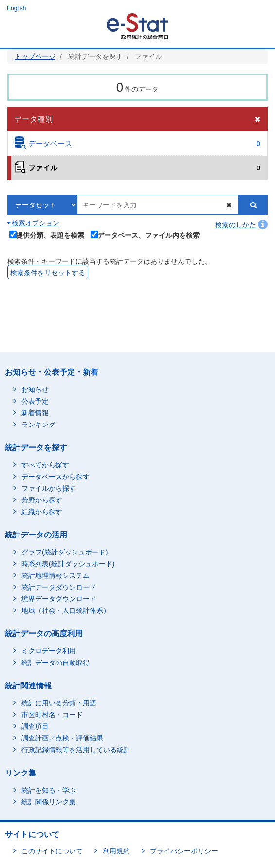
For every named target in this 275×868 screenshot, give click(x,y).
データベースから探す (55, 477)
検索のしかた (241, 225)
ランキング (38, 425)
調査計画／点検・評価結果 (62, 738)
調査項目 (35, 726)
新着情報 (35, 413)
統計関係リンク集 (49, 802)
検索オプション (33, 223)
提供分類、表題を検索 (47, 235)
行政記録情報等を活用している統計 (76, 750)
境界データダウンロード (59, 599)
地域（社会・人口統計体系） (66, 610)
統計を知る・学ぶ (49, 790)
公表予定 (35, 401)
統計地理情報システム (55, 575)
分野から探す (42, 500)
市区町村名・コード (52, 715)
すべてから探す (45, 465)
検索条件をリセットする (48, 273)
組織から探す (42, 512)
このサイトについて (52, 851)
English (16, 8)
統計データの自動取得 (55, 663)
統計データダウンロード (59, 587)
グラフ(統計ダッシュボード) (64, 552)
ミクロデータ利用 (49, 651)
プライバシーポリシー (184, 851)
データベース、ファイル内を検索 (145, 235)
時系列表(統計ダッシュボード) (68, 564)
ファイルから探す (49, 488)
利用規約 (116, 851)
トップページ (35, 56)
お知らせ (35, 389)
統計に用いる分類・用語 (59, 703)
